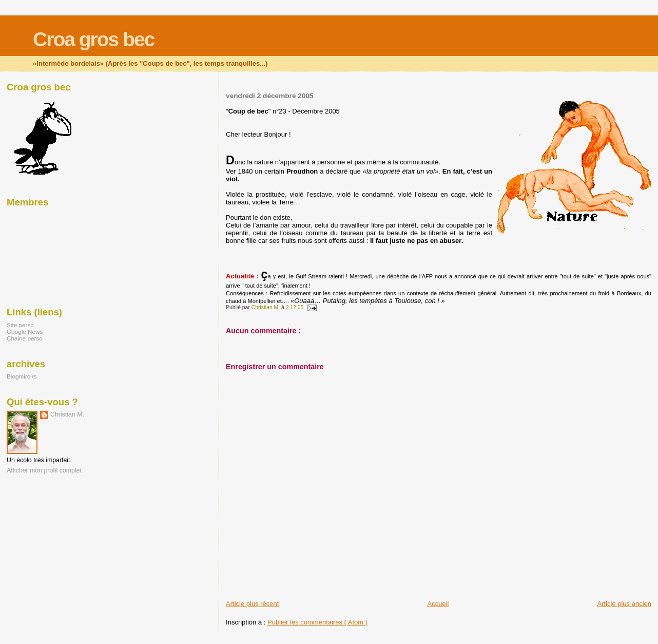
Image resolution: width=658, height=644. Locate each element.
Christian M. (67, 414)
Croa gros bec (93, 39)
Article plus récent (252, 604)
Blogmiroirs (22, 376)
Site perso (20, 325)
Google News (25, 332)
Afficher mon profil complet (44, 470)
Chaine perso (25, 338)
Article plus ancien (625, 604)
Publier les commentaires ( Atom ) (317, 622)
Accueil (438, 604)
